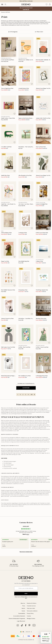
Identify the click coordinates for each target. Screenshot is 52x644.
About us (23, 603)
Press (24, 606)
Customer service (31, 606)
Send (26, 594)
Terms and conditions (32, 611)
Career (23, 611)
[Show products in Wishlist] (47, 4)
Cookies (29, 616)
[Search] (5, 4)
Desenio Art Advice (32, 603)
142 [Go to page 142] (32, 395)
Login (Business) (21, 621)
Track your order (31, 608)
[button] (46, 637)
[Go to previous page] (18, 395)
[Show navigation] (2, 4)
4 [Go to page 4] (28, 395)
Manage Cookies (31, 619)
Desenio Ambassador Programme (17, 619)
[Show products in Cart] (50, 4)
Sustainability (22, 613)
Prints (8, 12)
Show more (26, 388)
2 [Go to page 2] (23, 395)
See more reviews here (26, 552)
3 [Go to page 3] (26, 395)
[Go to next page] (34, 395)
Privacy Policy (24, 597)
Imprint (23, 608)
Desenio (3, 12)
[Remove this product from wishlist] (14, 55)
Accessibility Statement (19, 616)
